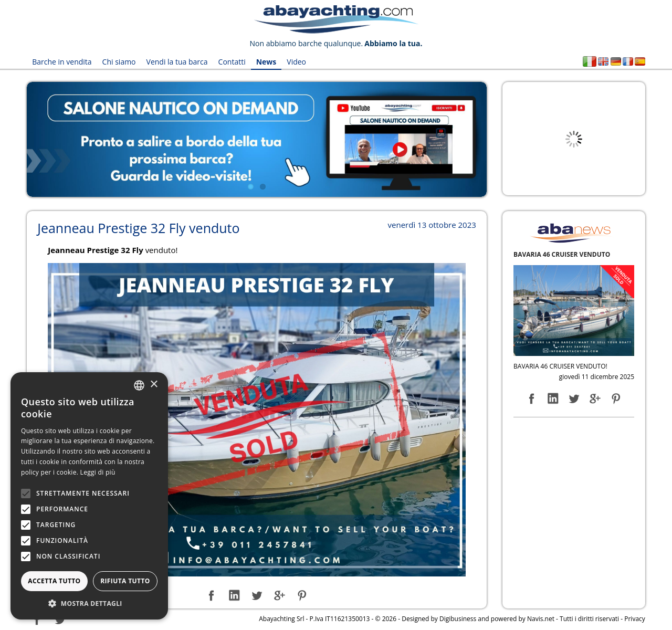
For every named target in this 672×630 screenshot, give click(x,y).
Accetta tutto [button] (54, 581)
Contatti (232, 62)
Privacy (635, 619)
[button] (89, 603)
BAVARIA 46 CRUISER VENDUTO (562, 254)
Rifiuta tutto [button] (125, 581)
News (266, 62)
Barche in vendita (62, 62)
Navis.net (541, 619)
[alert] (89, 496)
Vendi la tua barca (177, 62)
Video (296, 62)
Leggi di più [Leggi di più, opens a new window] (98, 472)
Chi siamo (119, 62)
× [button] (154, 385)
